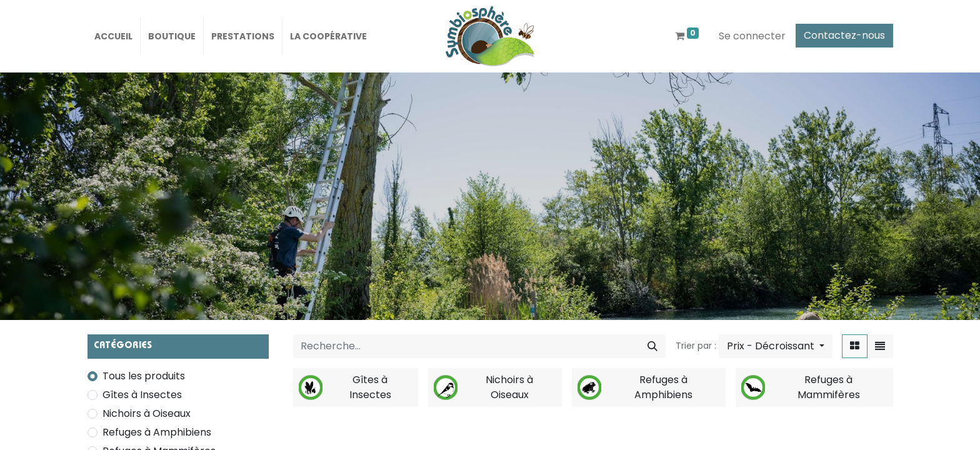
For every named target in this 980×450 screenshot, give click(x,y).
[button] (776, 346)
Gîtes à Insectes (142, 395)
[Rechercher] (652, 346)
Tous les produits (144, 376)
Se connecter (752, 36)
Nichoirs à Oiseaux (147, 413)
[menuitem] (113, 36)
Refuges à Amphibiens (157, 432)
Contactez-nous (844, 35)
